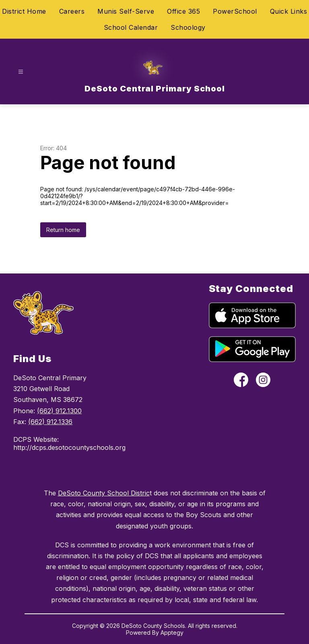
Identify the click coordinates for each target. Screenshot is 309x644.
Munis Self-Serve (126, 11)
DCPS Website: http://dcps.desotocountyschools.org (58, 443)
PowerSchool (235, 11)
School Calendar (131, 27)
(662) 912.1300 (59, 411)
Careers (72, 11)
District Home (24, 11)
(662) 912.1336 (50, 422)
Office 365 (183, 11)
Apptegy (172, 633)
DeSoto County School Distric (104, 493)
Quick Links (289, 11)
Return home (63, 230)
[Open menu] (21, 72)
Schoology (188, 27)
